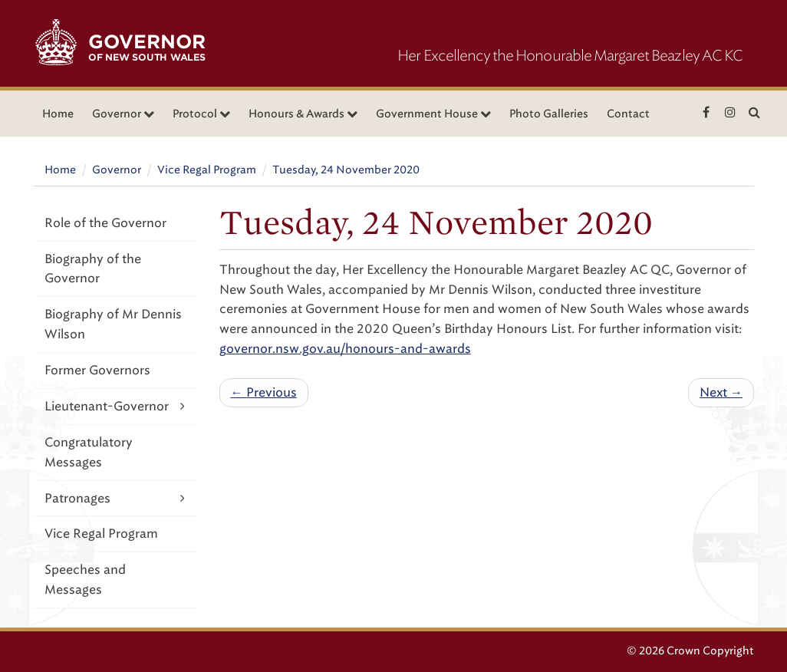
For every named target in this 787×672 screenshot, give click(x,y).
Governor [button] (123, 114)
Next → (721, 392)
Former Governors (97, 370)
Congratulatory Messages (89, 452)
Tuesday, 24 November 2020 (346, 170)
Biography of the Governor (93, 269)
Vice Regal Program (207, 170)
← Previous (264, 392)
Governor (117, 170)
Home (58, 114)
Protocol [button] (201, 114)
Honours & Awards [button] (303, 114)
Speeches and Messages (85, 580)
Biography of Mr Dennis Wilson (113, 324)
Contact (628, 114)
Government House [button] (433, 114)
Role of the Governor (105, 223)
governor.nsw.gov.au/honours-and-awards (345, 349)
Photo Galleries (549, 114)
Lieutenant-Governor (115, 406)
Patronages (115, 498)
